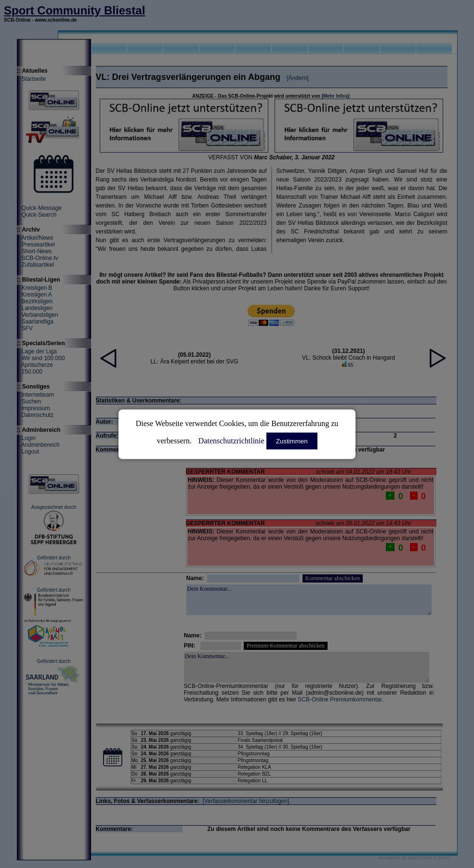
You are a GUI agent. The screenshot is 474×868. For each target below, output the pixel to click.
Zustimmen (292, 441)
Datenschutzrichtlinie (231, 440)
